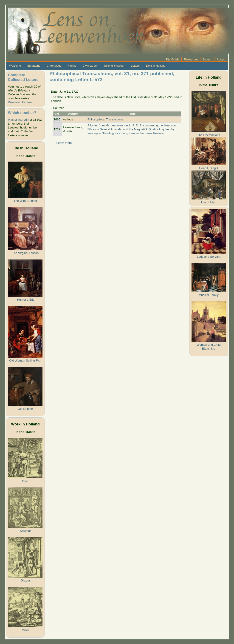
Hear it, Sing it (209, 168)
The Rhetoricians (209, 135)
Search (208, 59)
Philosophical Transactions (105, 119)
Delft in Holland (156, 66)
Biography (34, 66)
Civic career (90, 66)
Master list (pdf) (18, 120)
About (221, 59)
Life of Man (209, 202)
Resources (191, 59)
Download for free (20, 102)
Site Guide (172, 59)
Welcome (15, 66)
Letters (135, 66)
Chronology (54, 66)
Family (72, 66)
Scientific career (114, 66)
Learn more (64, 143)
